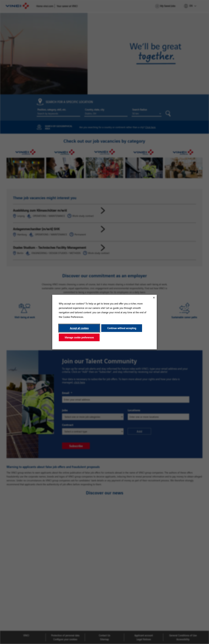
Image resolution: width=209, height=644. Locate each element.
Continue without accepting (122, 328)
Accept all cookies (79, 328)
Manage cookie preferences (79, 337)
